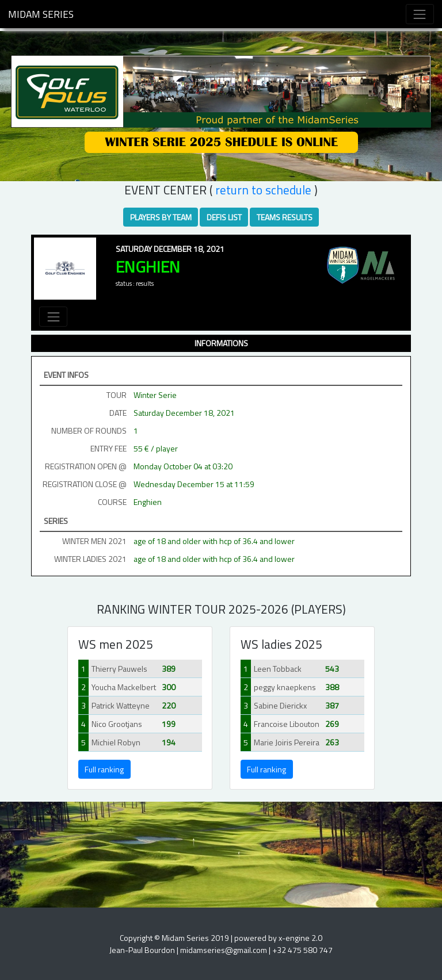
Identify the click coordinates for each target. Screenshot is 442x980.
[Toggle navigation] (420, 14)
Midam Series (41, 14)
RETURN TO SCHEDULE (263, 190)
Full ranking (104, 769)
